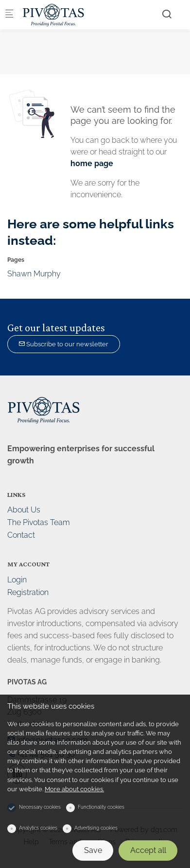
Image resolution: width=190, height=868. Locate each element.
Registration (28, 592)
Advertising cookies (96, 828)
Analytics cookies (38, 828)
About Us (24, 510)
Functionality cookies (101, 807)
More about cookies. (74, 789)
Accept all (148, 850)
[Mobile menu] (9, 15)
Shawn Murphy (34, 274)
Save (93, 850)
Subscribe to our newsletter (63, 344)
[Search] (167, 14)
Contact (21, 535)
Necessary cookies (40, 807)
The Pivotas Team (39, 522)
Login (17, 580)
